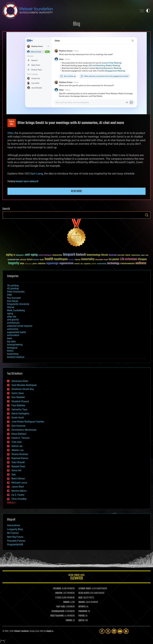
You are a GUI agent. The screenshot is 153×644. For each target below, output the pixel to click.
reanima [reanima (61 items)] (42, 264)
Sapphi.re (50, 631)
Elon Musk (13, 301)
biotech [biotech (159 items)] (81, 255)
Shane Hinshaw (20, 454)
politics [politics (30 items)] (35, 264)
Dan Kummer (18, 426)
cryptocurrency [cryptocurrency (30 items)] (136, 255)
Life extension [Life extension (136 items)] (128, 259)
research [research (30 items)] (77, 264)
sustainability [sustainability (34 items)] (102, 264)
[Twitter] (108, 631)
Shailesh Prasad (20, 401)
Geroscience (13, 525)
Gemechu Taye (21, 182)
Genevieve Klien (20, 381)
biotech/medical (16, 357)
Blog (76, 24)
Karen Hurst (18, 418)
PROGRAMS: (83, 611)
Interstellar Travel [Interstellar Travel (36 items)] (102, 260)
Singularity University (18, 304)
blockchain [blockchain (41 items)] (113, 255)
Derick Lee (17, 446)
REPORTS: (82, 607)
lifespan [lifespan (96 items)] (142, 259)
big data (11, 341)
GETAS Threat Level (76, 577)
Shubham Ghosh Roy (23, 389)
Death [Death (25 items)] (147, 255)
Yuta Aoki (17, 442)
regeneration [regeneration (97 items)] (66, 263)
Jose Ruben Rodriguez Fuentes (28, 422)
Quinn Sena (18, 393)
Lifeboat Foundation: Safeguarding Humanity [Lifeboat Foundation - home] (69, 11)
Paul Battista (18, 405)
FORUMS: (69, 621)
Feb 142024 (12, 123)
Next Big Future (15, 537)
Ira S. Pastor (18, 495)
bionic (10, 351)
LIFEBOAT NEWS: (85, 589)
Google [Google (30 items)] (42, 260)
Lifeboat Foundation (21, 631)
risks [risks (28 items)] (82, 264)
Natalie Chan (18, 466)
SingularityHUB (15, 544)
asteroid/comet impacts (20, 326)
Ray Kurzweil (14, 298)
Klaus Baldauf (19, 434)
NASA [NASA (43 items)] (22, 264)
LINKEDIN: (59, 593)
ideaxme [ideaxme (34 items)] (78, 260)
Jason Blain (18, 487)
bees (9, 338)
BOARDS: (82, 602)
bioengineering (15, 345)
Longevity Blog (15, 529)
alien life (12, 317)
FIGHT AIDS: (61, 607)
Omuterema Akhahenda (24, 430)
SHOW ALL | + (12, 503)
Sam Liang (37, 174)
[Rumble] (126, 631)
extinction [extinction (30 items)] (23, 260)
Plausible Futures (16, 541)
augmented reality (17, 332)
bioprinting (13, 354)
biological (12, 348)
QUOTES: (82, 621)
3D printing (13, 286)
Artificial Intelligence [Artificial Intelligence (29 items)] (45, 255)
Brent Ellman (18, 479)
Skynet (11, 307)
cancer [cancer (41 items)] (128, 255)
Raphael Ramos (20, 458)
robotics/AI (34, 182)
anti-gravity (13, 320)
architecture (13, 323)
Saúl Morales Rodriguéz (24, 385)
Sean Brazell (18, 462)
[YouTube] (120, 631)
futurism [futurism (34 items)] (36, 260)
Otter (10, 133)
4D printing (13, 289)
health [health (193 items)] (49, 259)
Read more (76, 191)
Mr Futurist (13, 533)
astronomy (13, 329)
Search (147, 215)
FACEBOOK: (57, 589)
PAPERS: (82, 616)
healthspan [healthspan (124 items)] (61, 259)
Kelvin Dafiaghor (20, 414)
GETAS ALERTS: (84, 593)
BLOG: (81, 598)
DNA (9, 295)
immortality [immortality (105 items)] (88, 259)
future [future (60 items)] (30, 259)
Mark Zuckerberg (16, 310)
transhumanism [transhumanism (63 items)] (127, 264)
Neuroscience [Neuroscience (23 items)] (28, 264)
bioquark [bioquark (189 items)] (69, 255)
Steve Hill (16, 470)
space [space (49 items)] (94, 264)
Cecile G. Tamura (20, 438)
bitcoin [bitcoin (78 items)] (105, 255)
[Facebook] (102, 631)
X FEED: (58, 598)
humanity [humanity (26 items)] (71, 260)
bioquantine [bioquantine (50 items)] (57, 255)
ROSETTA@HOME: (57, 616)
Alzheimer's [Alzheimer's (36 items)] (20, 255)
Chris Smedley (19, 499)
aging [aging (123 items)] (9, 255)
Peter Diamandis (16, 292)
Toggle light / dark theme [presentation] (148, 11)
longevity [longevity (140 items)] (14, 263)
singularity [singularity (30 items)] (87, 264)
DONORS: (67, 602)
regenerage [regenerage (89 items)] (52, 263)
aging (10, 313)
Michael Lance (19, 483)
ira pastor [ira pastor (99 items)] (114, 259)
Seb (14, 475)
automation (13, 335)
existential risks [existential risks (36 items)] (13, 260)
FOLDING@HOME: (58, 611)
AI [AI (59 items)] (14, 255)
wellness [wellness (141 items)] (141, 263)
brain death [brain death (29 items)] (121, 255)
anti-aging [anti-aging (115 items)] (31, 255)
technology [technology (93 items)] (113, 264)
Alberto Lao (18, 450)
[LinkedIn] (114, 631)
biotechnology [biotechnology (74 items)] (94, 255)
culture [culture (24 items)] (143, 255)
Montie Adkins (19, 491)
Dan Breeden (18, 397)
